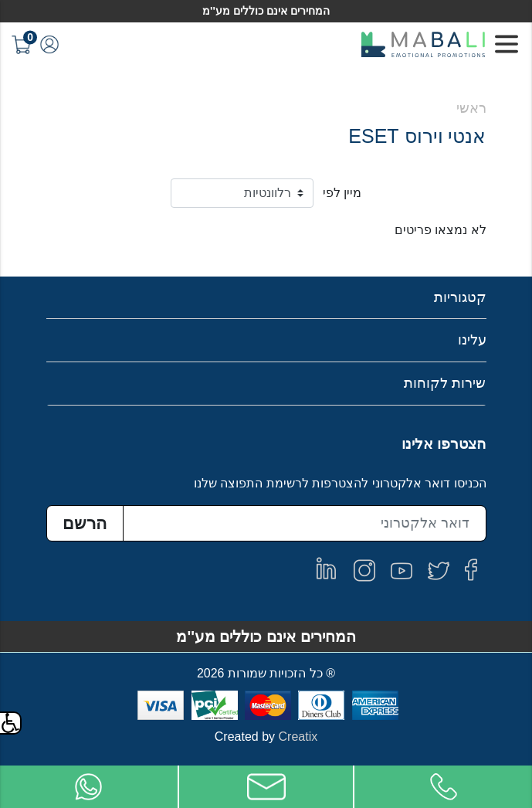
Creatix (298, 737)
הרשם (85, 523)
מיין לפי (342, 193)
